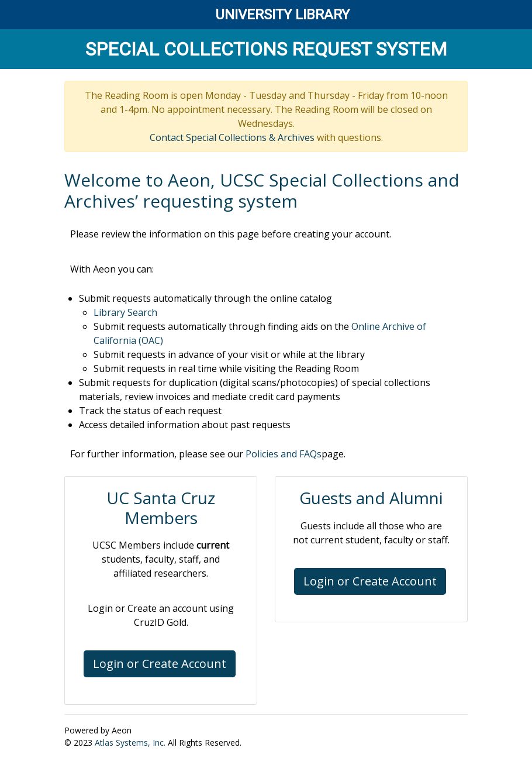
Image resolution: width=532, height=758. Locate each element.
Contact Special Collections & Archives (232, 137)
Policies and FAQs (284, 454)
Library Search (125, 312)
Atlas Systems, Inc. (130, 743)
